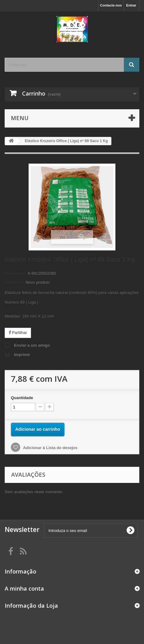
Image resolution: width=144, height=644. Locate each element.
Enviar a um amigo (32, 345)
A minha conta (24, 588)
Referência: (16, 273)
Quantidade (22, 398)
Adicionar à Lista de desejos (50, 448)
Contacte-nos (111, 5)
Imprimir (22, 355)
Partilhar (18, 333)
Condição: (15, 282)
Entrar (131, 5)
